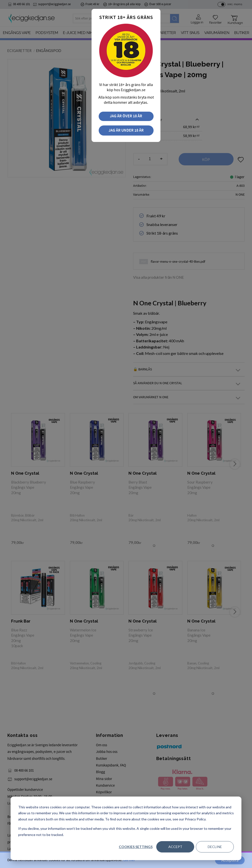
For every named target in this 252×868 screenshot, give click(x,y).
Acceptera (230, 860)
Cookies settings (136, 847)
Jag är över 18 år (126, 116)
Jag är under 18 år (126, 130)
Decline (215, 847)
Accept (175, 847)
